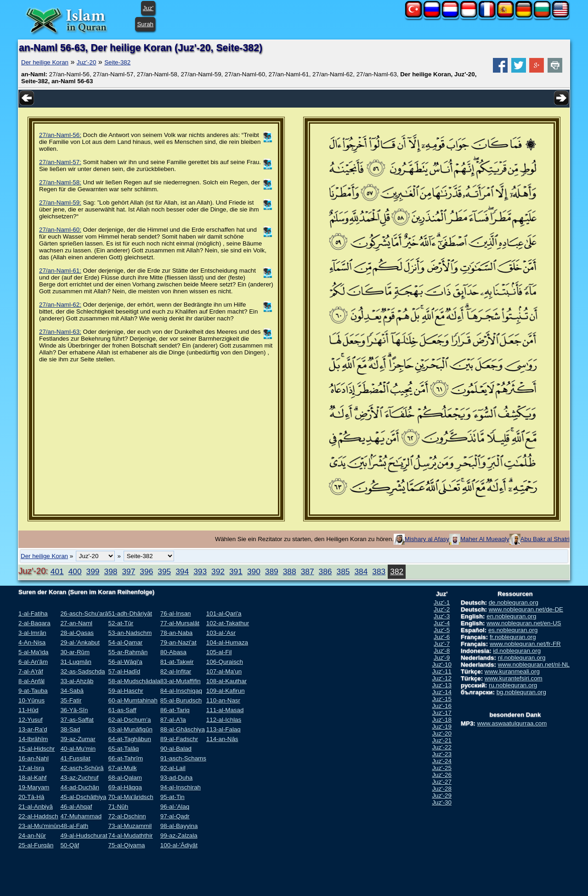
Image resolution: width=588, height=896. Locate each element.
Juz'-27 (442, 782)
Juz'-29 (442, 796)
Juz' (148, 8)
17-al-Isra (31, 768)
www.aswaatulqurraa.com (512, 723)
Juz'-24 (442, 761)
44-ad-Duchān (79, 787)
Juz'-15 (442, 699)
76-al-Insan (176, 614)
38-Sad (70, 729)
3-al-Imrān (32, 633)
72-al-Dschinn (127, 816)
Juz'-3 (442, 616)
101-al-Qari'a (224, 614)
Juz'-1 (442, 602)
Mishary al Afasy (427, 539)
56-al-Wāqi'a (125, 662)
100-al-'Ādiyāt (179, 845)
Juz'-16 (442, 706)
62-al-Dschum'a (129, 720)
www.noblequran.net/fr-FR (525, 644)
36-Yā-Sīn (74, 710)
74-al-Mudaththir (130, 836)
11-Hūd (28, 710)
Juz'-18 (442, 720)
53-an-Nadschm (130, 633)
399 (93, 571)
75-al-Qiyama (126, 845)
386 (325, 571)
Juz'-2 (442, 609)
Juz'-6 (442, 637)
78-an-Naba (176, 633)
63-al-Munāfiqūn (130, 729)
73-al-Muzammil (130, 826)
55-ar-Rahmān (128, 652)
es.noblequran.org (513, 630)
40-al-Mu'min (78, 749)
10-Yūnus (31, 700)
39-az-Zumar (78, 739)
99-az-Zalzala (179, 836)
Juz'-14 (442, 692)
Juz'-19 (442, 727)
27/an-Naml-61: (60, 271)
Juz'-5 (442, 630)
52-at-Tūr (121, 623)
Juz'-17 (442, 713)
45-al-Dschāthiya (83, 797)
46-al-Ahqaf (76, 807)
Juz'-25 (442, 768)
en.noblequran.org (511, 616)
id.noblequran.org (517, 651)
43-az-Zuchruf (79, 778)
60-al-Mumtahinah (133, 700)
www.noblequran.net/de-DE (526, 609)
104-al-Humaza (227, 642)
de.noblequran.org (514, 602)
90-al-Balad (176, 749)
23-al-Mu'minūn (39, 826)
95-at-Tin (172, 797)
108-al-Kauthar (226, 681)
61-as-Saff (122, 710)
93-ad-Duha (176, 778)
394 (182, 571)
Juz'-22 (442, 747)
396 (146, 571)
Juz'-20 (87, 62)
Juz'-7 (442, 644)
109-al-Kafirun (226, 691)
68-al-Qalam (125, 778)
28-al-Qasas (77, 633)
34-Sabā (72, 691)
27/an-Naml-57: (60, 162)
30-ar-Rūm (75, 652)
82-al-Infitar (176, 671)
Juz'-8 (442, 651)
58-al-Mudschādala (134, 681)
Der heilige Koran (45, 62)
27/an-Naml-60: (60, 230)
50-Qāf (70, 845)
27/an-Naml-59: (60, 203)
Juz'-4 (442, 623)
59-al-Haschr (125, 691)
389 (272, 571)
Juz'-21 (442, 740)
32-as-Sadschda (82, 671)
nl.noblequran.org (522, 658)
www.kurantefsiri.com (514, 678)
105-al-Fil (219, 652)
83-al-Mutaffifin (181, 681)
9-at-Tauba (33, 691)
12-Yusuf (31, 720)
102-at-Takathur (228, 623)
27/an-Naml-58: (60, 182)
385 (343, 571)
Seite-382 (117, 62)
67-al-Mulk (122, 768)
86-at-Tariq (175, 710)
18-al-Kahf (33, 778)
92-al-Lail (173, 768)
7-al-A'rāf (31, 671)
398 (111, 571)
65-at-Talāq (123, 749)
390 (254, 571)
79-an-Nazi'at (178, 642)
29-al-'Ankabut (80, 642)
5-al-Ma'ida (34, 652)
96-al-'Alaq (175, 807)
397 (128, 571)
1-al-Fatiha (33, 614)
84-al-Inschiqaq (181, 691)
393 (200, 571)
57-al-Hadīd (124, 671)
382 (397, 571)
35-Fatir (71, 700)
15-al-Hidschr (37, 749)
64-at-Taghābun (129, 739)
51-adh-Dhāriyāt (130, 614)
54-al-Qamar (125, 642)
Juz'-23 (442, 754)
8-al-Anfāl (31, 681)
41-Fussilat (75, 758)
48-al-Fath (74, 826)
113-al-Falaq (223, 729)
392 (218, 571)
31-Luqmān (76, 662)
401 (57, 571)
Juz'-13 (442, 685)
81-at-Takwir (177, 662)
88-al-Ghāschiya (183, 729)
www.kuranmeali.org (512, 671)
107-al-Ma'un (224, 671)
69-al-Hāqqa (125, 787)
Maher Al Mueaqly (485, 539)
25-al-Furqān (36, 845)
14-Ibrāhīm (33, 739)
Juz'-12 (442, 678)
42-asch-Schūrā (82, 768)
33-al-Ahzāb (77, 681)
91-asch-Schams (183, 758)
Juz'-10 (442, 665)
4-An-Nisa (32, 642)
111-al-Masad (225, 710)
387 (308, 571)
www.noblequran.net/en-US (524, 623)
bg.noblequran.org (521, 692)
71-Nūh (118, 807)
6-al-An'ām (33, 662)
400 (75, 571)
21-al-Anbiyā (36, 807)
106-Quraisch (225, 662)
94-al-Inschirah (181, 787)
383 (379, 571)
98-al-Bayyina (179, 826)
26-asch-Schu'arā (84, 614)
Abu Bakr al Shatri (545, 539)
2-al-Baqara (34, 623)
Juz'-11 (442, 671)
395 (164, 571)
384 (361, 571)
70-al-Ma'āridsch (130, 797)
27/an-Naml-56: (60, 135)
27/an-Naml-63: (60, 332)
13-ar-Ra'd (33, 729)
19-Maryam (34, 787)
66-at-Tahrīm (125, 758)
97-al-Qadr (175, 816)
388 (290, 571)
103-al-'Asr (221, 633)
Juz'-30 (442, 802)
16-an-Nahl (34, 758)
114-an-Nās (222, 739)
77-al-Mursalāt (180, 623)
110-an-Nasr (223, 700)
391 (236, 571)
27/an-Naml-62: (60, 305)
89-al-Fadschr (179, 739)
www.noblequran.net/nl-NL (534, 665)
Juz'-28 (442, 789)
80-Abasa (173, 652)
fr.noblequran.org (513, 637)
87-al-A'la (173, 720)
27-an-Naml (76, 623)
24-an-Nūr (32, 836)
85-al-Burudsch (181, 700)
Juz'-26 (442, 775)
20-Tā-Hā (31, 797)
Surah (145, 24)
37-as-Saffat (77, 720)
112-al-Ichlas (224, 720)
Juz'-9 (442, 658)
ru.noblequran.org (513, 685)
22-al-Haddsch (38, 816)
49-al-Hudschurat (84, 836)
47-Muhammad (81, 816)
